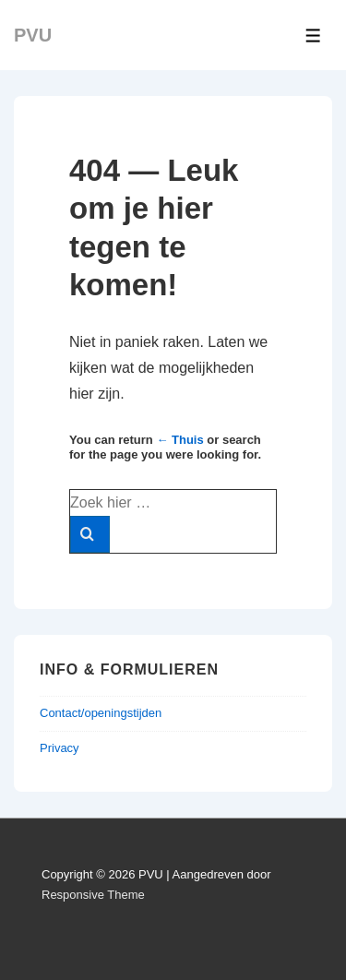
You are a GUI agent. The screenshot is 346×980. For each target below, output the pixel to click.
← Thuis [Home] (179, 440)
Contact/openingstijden (101, 713)
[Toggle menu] (313, 36)
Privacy (60, 748)
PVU (33, 35)
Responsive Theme (93, 895)
